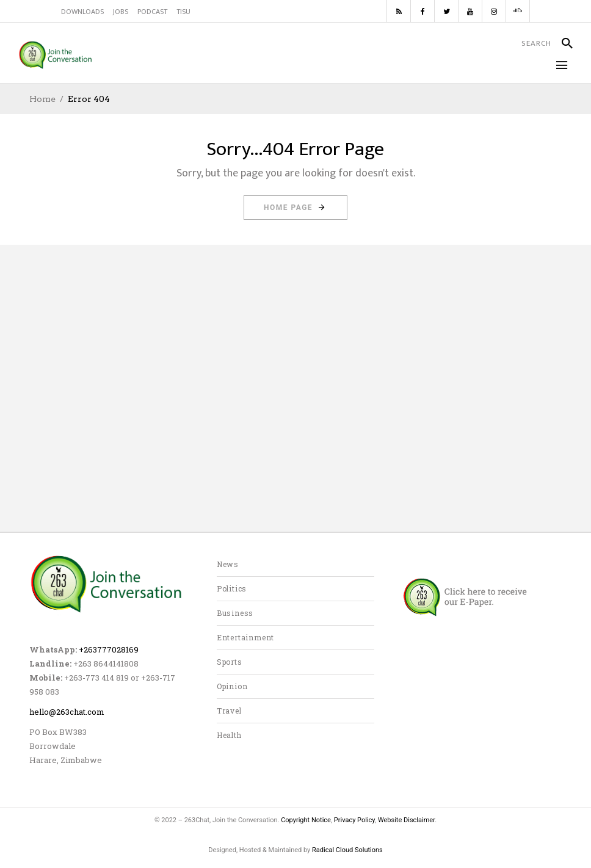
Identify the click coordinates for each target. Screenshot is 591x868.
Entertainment (245, 637)
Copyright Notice (306, 820)
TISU (183, 12)
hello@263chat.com (67, 712)
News (228, 564)
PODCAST (152, 12)
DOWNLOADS (82, 12)
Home (42, 99)
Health (229, 735)
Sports (230, 662)
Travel (229, 711)
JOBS (121, 12)
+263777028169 (109, 649)
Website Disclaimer (406, 820)
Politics (232, 588)
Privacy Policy (354, 820)
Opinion (232, 686)
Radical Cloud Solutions (347, 850)
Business (235, 613)
